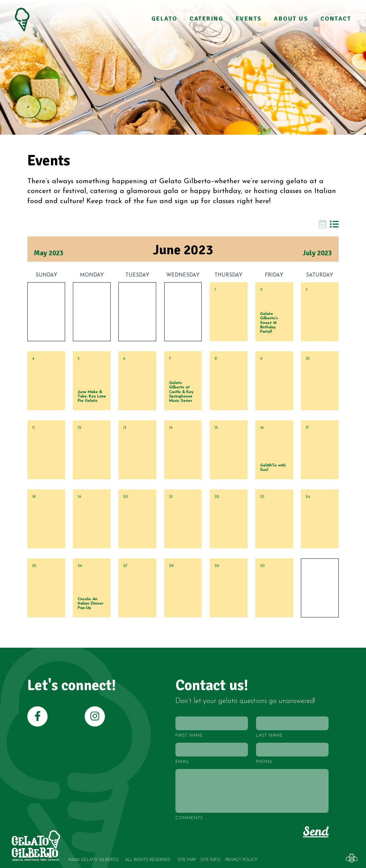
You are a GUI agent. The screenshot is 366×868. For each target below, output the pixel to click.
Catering (207, 19)
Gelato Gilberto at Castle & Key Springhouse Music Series (181, 392)
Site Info (210, 860)
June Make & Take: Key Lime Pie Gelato (92, 396)
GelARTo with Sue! (273, 468)
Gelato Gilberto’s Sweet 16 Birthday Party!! (269, 323)
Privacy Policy (241, 860)
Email (182, 762)
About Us (291, 19)
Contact (336, 19)
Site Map (187, 860)
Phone (264, 762)
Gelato (164, 19)
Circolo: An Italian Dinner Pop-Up (90, 604)
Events (249, 19)
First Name (189, 736)
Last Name (269, 736)
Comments (189, 818)
